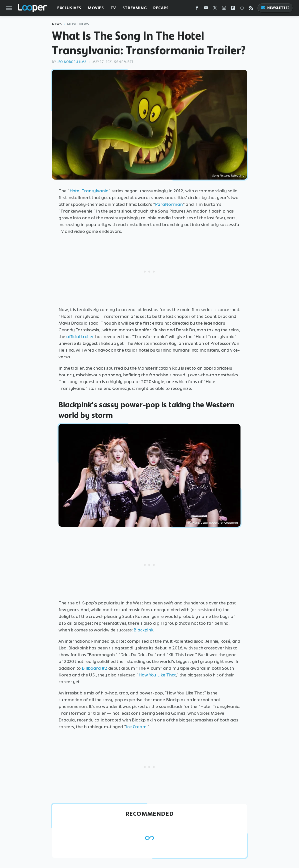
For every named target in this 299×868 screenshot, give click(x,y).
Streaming (135, 8)
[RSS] (251, 9)
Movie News (78, 24)
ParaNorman (169, 204)
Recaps (161, 8)
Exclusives (69, 8)
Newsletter (275, 8)
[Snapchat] (242, 9)
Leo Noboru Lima (71, 62)
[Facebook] (197, 9)
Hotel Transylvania (89, 191)
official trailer (80, 337)
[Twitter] (215, 9)
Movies (96, 8)
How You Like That (157, 675)
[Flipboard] (233, 9)
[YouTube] (206, 9)
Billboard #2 (94, 668)
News (57, 24)
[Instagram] (224, 9)
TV (113, 8)
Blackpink (143, 630)
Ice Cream (136, 727)
